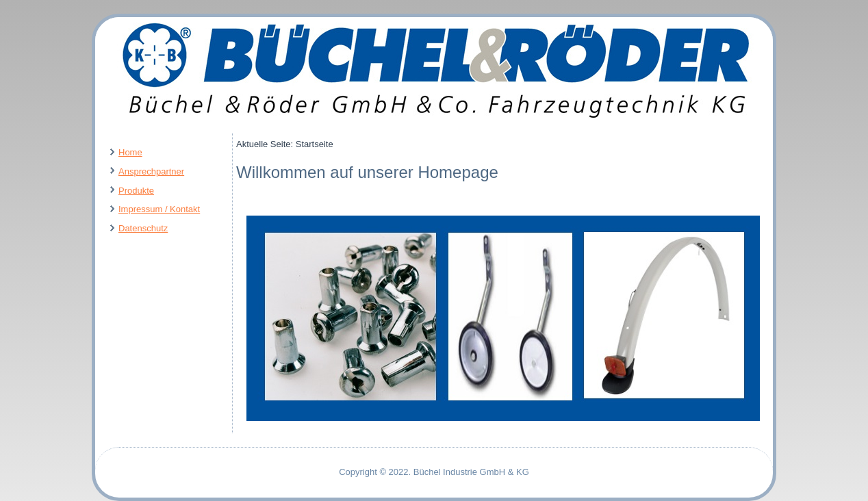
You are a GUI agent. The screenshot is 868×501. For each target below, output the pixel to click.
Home (130, 152)
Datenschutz (143, 228)
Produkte (136, 191)
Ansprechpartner (151, 171)
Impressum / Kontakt (159, 209)
